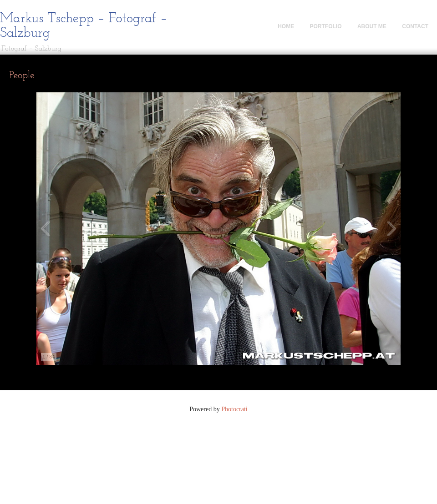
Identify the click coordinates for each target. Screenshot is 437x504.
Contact (415, 26)
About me (372, 26)
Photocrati (234, 409)
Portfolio (326, 26)
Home (286, 26)
